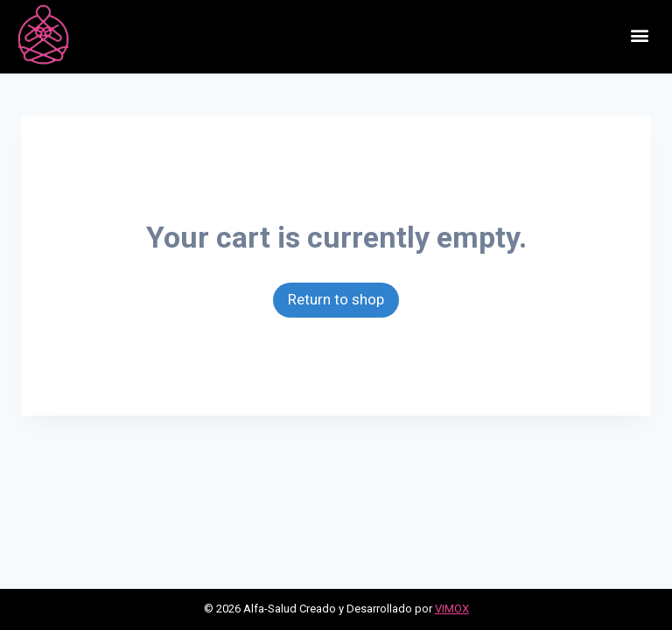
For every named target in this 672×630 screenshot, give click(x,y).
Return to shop (336, 299)
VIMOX (452, 609)
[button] (640, 35)
